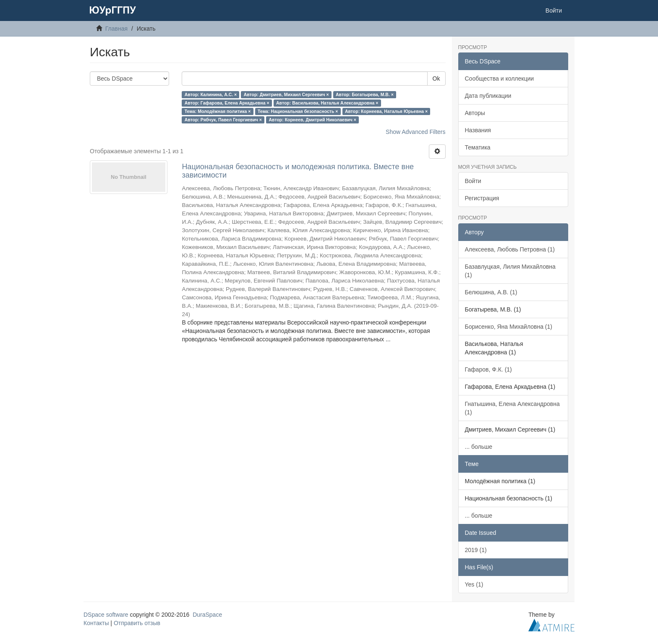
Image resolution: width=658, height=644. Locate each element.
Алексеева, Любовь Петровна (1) (510, 249)
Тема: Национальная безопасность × (298, 111)
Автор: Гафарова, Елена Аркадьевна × (227, 103)
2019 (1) (476, 550)
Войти (473, 181)
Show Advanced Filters (415, 132)
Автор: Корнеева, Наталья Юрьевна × (386, 111)
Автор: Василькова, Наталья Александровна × (327, 103)
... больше (479, 447)
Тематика (478, 147)
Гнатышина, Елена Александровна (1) (512, 408)
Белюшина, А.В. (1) (491, 292)
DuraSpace (207, 615)
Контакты (96, 623)
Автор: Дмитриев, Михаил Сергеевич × (286, 94)
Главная (116, 29)
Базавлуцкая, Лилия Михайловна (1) (510, 271)
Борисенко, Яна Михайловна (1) (509, 327)
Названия (478, 130)
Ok (436, 79)
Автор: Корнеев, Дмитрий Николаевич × (312, 120)
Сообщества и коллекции (500, 79)
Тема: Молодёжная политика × (218, 111)
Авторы (475, 113)
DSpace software (106, 615)
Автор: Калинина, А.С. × (211, 94)
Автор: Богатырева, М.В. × (365, 94)
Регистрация (482, 198)
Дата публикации (488, 96)
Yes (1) (474, 584)
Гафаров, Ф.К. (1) (488, 369)
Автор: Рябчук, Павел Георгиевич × (223, 120)
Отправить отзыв (137, 623)
